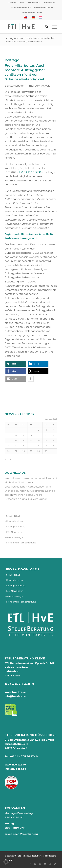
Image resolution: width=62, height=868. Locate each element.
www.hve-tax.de (15, 692)
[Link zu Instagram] (50, 864)
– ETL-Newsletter (14, 532)
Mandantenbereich (20, 7)
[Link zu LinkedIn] (40, 864)
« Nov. (8, 459)
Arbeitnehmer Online (32, 12)
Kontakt (12, 2)
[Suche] (45, 27)
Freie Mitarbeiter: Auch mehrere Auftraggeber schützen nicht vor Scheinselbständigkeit (25, 72)
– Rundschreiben (14, 521)
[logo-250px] (26, 27)
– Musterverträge (14, 537)
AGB (22, 2)
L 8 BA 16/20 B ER (30, 172)
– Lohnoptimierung (15, 526)
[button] (16, 364)
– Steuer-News (12, 516)
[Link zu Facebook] (30, 864)
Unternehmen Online (43, 7)
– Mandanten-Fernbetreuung (20, 543)
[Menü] (53, 27)
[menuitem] (12, 2)
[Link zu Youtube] (45, 864)
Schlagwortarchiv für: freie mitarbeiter (30, 38)
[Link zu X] (35, 864)
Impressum (50, 2)
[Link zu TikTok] (55, 864)
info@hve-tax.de (15, 696)
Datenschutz (34, 2)
